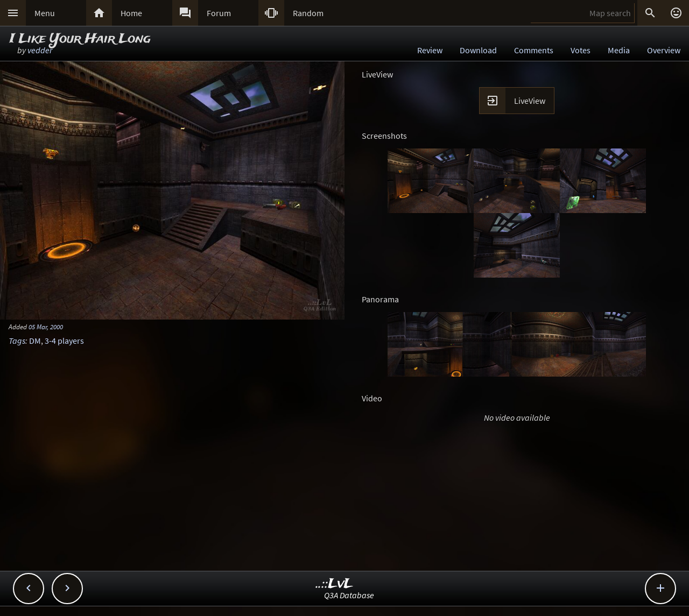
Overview (664, 50)
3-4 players (64, 341)
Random (308, 13)
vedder (40, 50)
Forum (219, 13)
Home (131, 13)
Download (478, 50)
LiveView (530, 101)
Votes (581, 50)
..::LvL (335, 584)
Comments (534, 50)
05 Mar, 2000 (46, 327)
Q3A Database (349, 595)
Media (619, 50)
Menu (45, 13)
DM (35, 341)
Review (430, 50)
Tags (17, 341)
